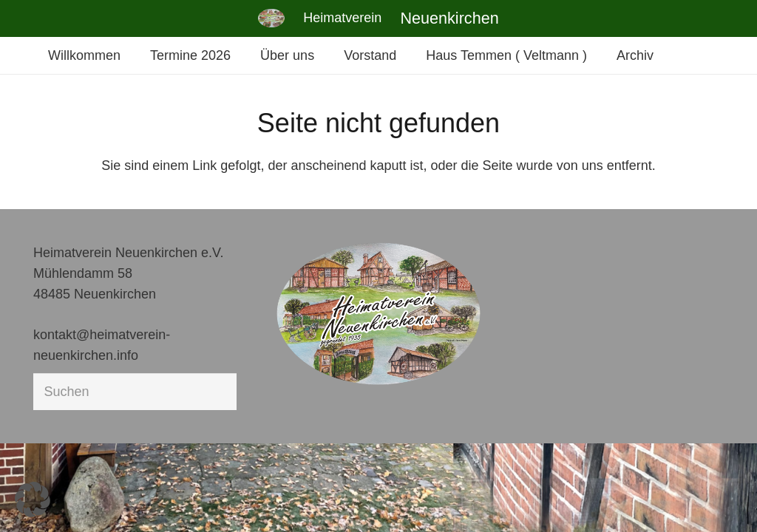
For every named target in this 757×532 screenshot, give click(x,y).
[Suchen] (135, 392)
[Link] (271, 18)
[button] (33, 499)
